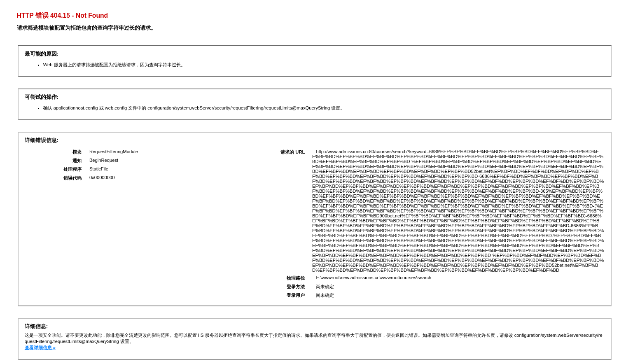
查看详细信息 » (40, 348)
